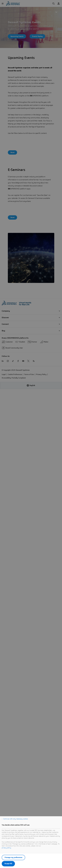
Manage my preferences (13, 857)
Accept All (8, 864)
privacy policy (6, 848)
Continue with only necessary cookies (16, 819)
